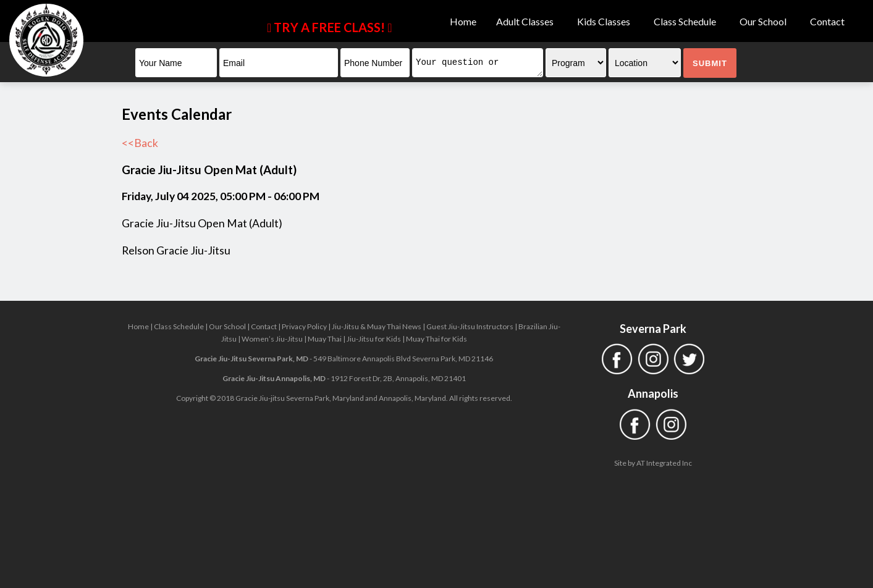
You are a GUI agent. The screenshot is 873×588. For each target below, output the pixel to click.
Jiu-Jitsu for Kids (374, 339)
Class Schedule (687, 22)
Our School (765, 22)
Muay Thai (325, 339)
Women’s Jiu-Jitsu (272, 339)
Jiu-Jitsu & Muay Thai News (377, 326)
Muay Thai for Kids (436, 339)
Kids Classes (605, 22)
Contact (827, 22)
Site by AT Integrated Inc (653, 463)
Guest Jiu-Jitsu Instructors (470, 326)
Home (463, 22)
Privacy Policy (304, 326)
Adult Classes (527, 22)
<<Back (140, 143)
